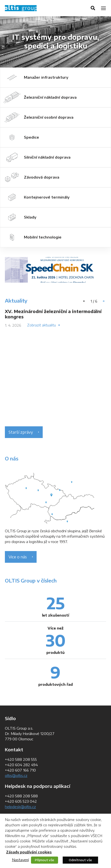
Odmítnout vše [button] (80, 860)
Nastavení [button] (20, 860)
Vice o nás (18, 557)
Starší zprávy (21, 432)
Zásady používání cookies (29, 852)
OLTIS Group (21, 8)
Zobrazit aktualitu (41, 325)
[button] (104, 301)
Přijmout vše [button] (45, 860)
